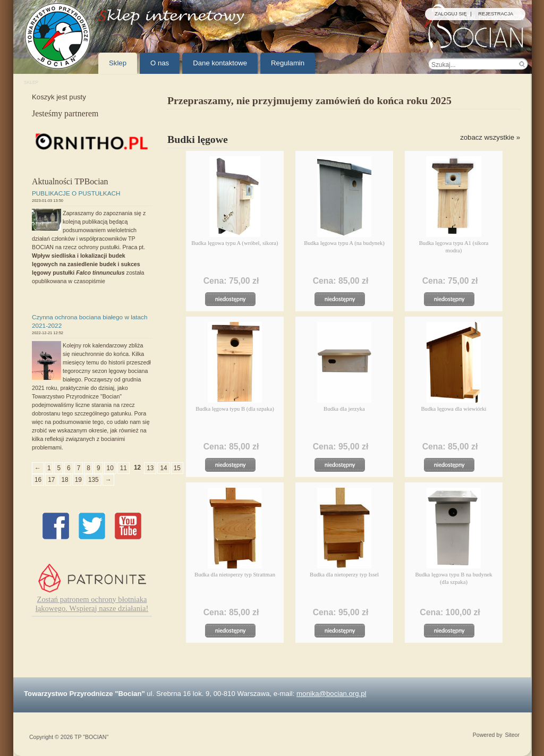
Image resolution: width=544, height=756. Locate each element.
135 (93, 480)
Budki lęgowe (198, 139)
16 (38, 480)
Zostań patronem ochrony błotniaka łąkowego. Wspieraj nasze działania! (92, 604)
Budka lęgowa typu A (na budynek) (344, 243)
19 (78, 480)
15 (177, 468)
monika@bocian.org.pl (331, 694)
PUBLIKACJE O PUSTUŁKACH (76, 193)
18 (65, 480)
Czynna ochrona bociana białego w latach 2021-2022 (90, 321)
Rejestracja (496, 14)
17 (51, 480)
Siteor (512, 735)
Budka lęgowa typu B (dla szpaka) (235, 409)
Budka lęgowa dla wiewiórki (453, 409)
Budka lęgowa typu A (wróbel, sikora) (235, 243)
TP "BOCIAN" (91, 737)
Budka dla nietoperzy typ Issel (344, 574)
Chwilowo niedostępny (234, 299)
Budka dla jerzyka (344, 409)
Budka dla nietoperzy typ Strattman (235, 574)
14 (163, 468)
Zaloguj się (450, 14)
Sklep (31, 82)
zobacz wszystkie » (490, 137)
